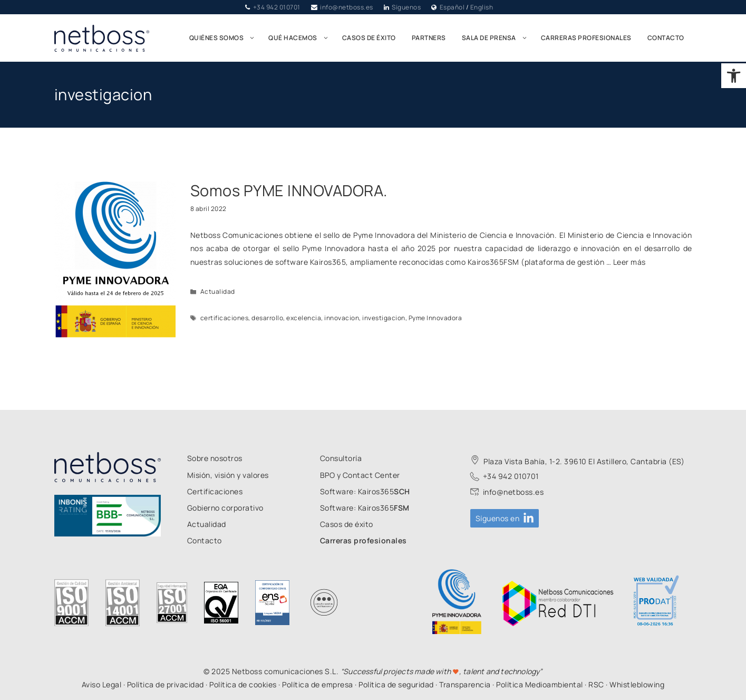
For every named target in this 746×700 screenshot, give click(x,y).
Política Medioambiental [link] (540, 684)
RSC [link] (596, 684)
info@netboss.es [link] (347, 7)
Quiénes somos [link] (225, 38)
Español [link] (452, 7)
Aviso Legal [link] (102, 684)
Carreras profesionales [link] (586, 38)
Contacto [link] (666, 38)
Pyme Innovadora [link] (435, 318)
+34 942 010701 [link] (277, 7)
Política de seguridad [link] (396, 684)
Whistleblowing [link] (637, 684)
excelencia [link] (304, 318)
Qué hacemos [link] (301, 38)
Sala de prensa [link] (497, 38)
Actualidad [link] (218, 291)
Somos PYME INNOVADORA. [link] (289, 190)
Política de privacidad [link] (166, 684)
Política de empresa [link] (318, 684)
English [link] (482, 7)
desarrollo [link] (267, 318)
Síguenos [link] (406, 7)
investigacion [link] (384, 318)
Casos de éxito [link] (369, 38)
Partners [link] (429, 38)
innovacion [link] (342, 318)
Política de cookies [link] (243, 684)
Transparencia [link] (465, 684)
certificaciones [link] (225, 318)
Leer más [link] (629, 262)
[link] (734, 76)
